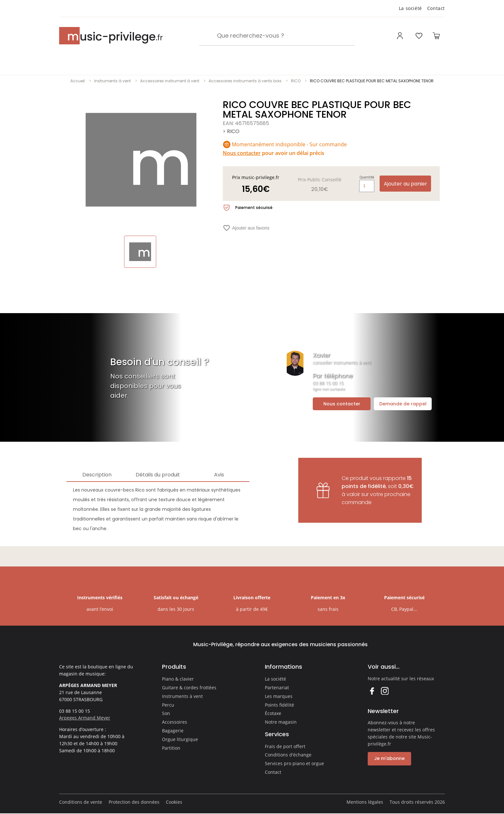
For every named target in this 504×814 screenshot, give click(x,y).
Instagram (385, 691)
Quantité (367, 177)
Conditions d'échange (288, 755)
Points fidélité (279, 705)
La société (410, 8)
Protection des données (134, 802)
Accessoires (175, 722)
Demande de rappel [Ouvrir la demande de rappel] (403, 404)
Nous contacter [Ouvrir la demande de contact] (342, 404)
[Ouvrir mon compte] (401, 36)
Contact (436, 8)
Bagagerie (173, 731)
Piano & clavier (178, 679)
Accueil (78, 81)
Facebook (372, 691)
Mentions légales (365, 802)
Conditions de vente (81, 802)
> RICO (231, 131)
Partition (171, 748)
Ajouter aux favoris (246, 228)
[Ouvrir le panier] (436, 36)
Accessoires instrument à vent (170, 81)
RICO (296, 81)
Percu (168, 705)
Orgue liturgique (180, 739)
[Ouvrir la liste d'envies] (419, 36)
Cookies (174, 802)
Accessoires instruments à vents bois (245, 81)
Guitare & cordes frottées (189, 687)
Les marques (279, 696)
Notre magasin (281, 722)
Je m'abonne (389, 758)
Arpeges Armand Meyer (85, 718)
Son (166, 713)
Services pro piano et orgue (294, 763)
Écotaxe (273, 713)
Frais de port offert (285, 746)
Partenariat (277, 687)
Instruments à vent (113, 81)
